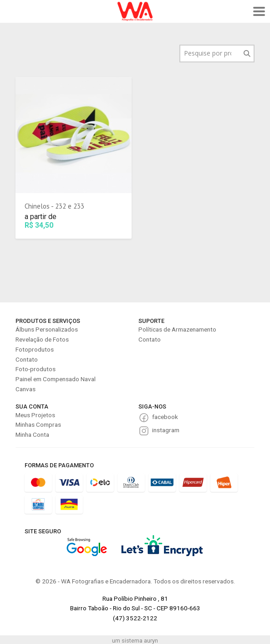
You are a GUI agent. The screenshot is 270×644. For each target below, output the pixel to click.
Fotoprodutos (35, 349)
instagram (166, 430)
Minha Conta (32, 434)
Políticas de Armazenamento (177, 329)
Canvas (25, 389)
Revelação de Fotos (42, 339)
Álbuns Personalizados (47, 329)
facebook (165, 417)
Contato (27, 359)
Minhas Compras (38, 424)
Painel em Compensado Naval (56, 379)
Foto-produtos (36, 369)
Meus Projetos (35, 415)
